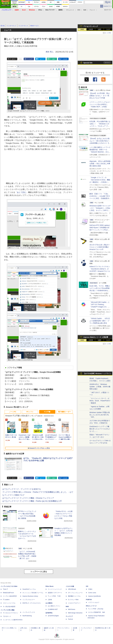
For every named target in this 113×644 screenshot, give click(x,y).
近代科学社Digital (53, 616)
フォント (92, 10)
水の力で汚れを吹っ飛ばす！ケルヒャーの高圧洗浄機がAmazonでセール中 (100, 247)
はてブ (42, 59)
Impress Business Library (30, 596)
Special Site (88, 63)
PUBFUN (89, 600)
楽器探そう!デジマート (55, 593)
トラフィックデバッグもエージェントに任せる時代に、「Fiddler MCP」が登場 (100, 104)
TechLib (70, 619)
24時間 (91, 29)
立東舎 (50, 600)
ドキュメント (70, 10)
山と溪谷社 (49, 603)
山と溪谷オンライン (54, 606)
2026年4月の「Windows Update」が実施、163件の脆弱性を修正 (100, 387)
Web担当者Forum (8, 593)
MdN (67, 607)
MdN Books (72, 609)
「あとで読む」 (22, 192)
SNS (79, 10)
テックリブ (69, 616)
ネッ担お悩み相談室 (9, 607)
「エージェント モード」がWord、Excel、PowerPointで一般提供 (100, 401)
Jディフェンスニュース (75, 593)
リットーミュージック (55, 589)
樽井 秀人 (50, 52)
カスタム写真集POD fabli (97, 612)
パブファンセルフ (94, 602)
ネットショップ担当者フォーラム (33, 593)
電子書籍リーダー (65, 412)
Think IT (5, 589)
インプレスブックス (29, 612)
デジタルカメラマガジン (10, 613)
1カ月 (108, 29)
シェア (30, 59)
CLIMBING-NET (53, 609)
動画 (85, 10)
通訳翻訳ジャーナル (74, 596)
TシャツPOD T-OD (54, 596)
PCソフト (30, 412)
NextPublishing (27, 616)
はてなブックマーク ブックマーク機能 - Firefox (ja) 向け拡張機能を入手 (32, 501)
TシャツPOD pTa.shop (96, 609)
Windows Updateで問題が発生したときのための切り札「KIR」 (100, 415)
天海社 (90, 589)
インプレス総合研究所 (10, 596)
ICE (87, 586)
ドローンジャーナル (9, 603)
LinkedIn (65, 59)
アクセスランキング (91, 26)
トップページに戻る (39, 572)
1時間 (82, 29)
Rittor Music (50, 586)
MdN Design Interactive (75, 613)
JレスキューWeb (73, 600)
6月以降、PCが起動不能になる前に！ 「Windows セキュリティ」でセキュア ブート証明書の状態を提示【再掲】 (100, 126)
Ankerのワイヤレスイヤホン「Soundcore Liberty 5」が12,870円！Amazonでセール (100, 269)
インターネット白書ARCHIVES (13, 620)
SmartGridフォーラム (29, 589)
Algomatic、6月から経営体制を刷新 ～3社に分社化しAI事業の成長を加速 (100, 164)
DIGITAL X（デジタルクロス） (32, 603)
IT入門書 (47, 412)
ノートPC (13, 412)
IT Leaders (6, 600)
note (53, 59)
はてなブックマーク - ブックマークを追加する (22, 489)
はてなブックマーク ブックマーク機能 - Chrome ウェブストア (28, 498)
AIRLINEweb (72, 589)
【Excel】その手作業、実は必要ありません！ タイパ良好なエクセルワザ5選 (100, 96)
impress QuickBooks (94, 596)
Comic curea (92, 593)
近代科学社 (49, 613)
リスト (20, 59)
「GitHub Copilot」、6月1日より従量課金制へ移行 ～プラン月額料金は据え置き (100, 321)
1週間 (99, 29)
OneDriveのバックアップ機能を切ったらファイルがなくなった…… (100, 429)
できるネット (7, 616)
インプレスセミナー (29, 600)
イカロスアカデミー (74, 603)
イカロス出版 (70, 586)
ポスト (14, 59)
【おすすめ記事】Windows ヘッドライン (97, 374)
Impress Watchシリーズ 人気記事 (96, 337)
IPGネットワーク (91, 606)
